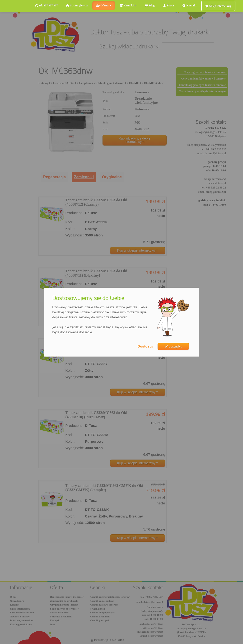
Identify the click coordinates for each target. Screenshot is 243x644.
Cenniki (128, 6)
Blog (150, 6)
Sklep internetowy (218, 6)
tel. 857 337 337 (47, 6)
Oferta (104, 6)
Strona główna (77, 6)
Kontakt (189, 6)
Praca (168, 6)
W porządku (173, 346)
